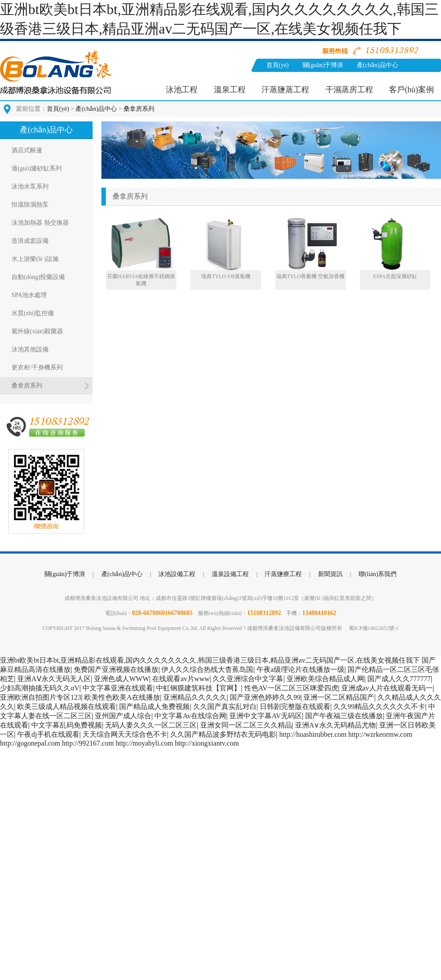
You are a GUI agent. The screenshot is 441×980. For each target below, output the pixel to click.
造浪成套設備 (30, 241)
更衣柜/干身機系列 (37, 367)
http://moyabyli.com (144, 743)
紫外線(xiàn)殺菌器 (37, 331)
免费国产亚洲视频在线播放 (116, 669)
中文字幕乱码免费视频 (67, 725)
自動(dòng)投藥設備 (38, 277)
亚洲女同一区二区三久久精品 (246, 725)
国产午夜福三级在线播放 (344, 716)
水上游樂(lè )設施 (35, 259)
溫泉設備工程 (230, 574)
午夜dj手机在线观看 (48, 734)
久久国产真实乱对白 (225, 707)
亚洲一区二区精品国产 (339, 697)
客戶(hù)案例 (411, 90)
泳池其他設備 (30, 349)
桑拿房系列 (139, 109)
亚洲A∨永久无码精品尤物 (336, 725)
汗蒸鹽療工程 (283, 574)
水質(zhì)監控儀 (33, 313)
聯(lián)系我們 (324, 78)
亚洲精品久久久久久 (195, 697)
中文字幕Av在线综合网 (190, 716)
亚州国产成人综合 (123, 716)
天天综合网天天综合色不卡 (125, 734)
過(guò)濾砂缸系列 (37, 168)
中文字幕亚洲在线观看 (118, 688)
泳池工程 (182, 90)
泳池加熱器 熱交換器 (40, 223)
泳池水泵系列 (30, 187)
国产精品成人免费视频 (154, 707)
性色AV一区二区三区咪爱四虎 (291, 688)
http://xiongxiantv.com (207, 743)
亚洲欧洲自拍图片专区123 (41, 697)
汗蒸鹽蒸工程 (285, 90)
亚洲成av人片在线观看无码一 (387, 688)
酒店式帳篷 (27, 150)
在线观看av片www (181, 679)
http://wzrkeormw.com (380, 734)
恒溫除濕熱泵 (30, 205)
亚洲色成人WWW (121, 679)
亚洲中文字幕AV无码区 (266, 716)
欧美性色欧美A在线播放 (122, 697)
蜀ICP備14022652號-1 (374, 628)
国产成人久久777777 (399, 679)
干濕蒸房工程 (349, 90)
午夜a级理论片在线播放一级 (301, 669)
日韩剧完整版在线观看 (295, 707)
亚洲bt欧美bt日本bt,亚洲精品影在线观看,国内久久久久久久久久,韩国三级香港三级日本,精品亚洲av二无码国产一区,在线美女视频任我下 (210, 660)
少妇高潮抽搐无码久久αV (40, 688)
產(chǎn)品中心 (377, 65)
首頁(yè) (278, 65)
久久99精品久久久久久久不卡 (379, 707)
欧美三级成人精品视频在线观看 (67, 707)
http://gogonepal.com (30, 743)
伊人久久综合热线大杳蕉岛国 (207, 669)
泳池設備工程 (177, 574)
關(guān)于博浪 (323, 65)
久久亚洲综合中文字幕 (248, 679)
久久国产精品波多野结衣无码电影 (223, 734)
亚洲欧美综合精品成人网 (325, 679)
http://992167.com (88, 743)
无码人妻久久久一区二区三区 (151, 725)
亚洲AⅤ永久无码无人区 (54, 679)
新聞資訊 (279, 78)
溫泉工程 (230, 90)
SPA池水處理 (29, 295)
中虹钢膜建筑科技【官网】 (198, 688)
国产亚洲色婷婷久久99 (265, 697)
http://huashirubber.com (313, 734)
